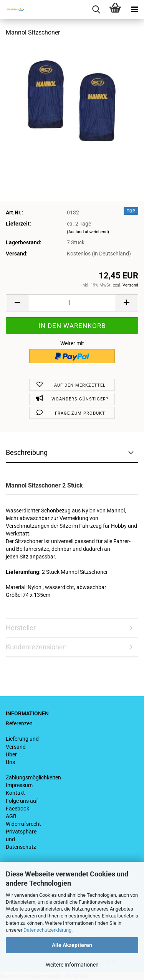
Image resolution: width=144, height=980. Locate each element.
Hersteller (21, 628)
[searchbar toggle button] (96, 10)
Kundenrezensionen (36, 647)
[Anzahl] (72, 303)
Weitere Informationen (72, 965)
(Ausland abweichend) (88, 232)
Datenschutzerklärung (47, 930)
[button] (17, 303)
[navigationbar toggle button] (134, 10)
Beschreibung (27, 452)
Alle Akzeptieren (72, 945)
